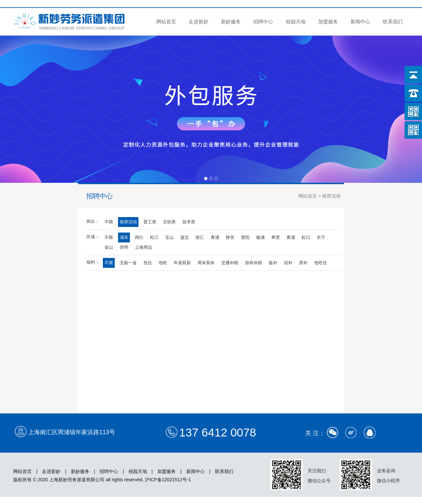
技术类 (189, 222)
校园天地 (296, 22)
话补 (288, 263)
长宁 (321, 237)
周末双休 (206, 263)
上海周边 (143, 247)
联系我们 (393, 22)
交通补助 (230, 263)
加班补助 (254, 263)
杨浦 (260, 237)
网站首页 (166, 22)
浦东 (124, 237)
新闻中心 (360, 22)
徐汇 (200, 237)
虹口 (306, 237)
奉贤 (276, 237)
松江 (154, 237)
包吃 (163, 263)
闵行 (139, 237)
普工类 (150, 222)
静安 (230, 237)
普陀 (245, 237)
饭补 (273, 263)
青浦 (215, 237)
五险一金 (128, 263)
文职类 (169, 222)
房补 (303, 263)
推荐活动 (128, 222)
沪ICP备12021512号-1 (168, 480)
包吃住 (321, 263)
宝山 (169, 237)
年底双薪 (182, 263)
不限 (109, 222)
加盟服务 (328, 22)
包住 (148, 263)
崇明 (124, 247)
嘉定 (185, 237)
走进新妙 (198, 22)
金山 (109, 247)
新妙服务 (231, 22)
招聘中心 (263, 22)
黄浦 (291, 237)
